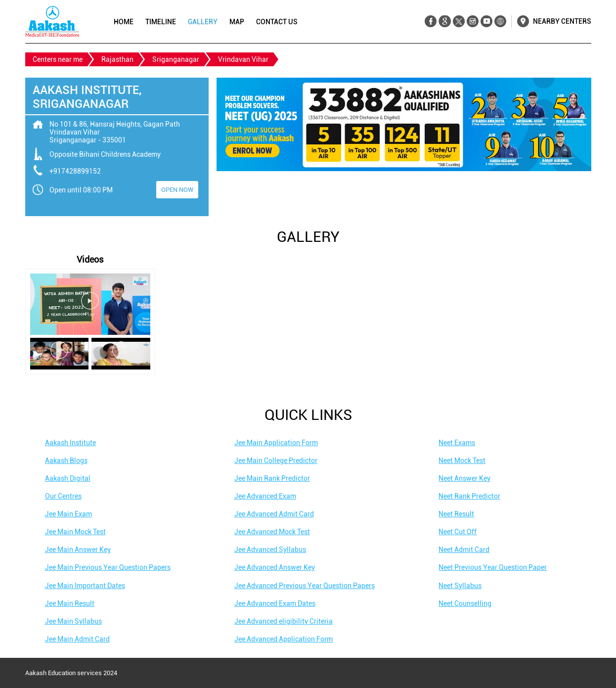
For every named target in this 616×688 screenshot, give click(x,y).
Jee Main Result (70, 603)
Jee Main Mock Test (75, 532)
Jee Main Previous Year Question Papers (108, 567)
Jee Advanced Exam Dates (275, 603)
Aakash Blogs (66, 460)
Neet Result (456, 514)
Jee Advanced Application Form (284, 639)
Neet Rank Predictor (469, 496)
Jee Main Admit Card (77, 639)
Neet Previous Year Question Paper (493, 567)
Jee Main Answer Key (78, 550)
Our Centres (63, 496)
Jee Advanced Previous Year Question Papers (305, 586)
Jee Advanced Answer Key (275, 567)
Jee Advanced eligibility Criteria (284, 621)
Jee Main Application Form (276, 443)
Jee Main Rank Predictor (272, 478)
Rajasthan (117, 59)
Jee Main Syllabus (73, 621)
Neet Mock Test (462, 460)
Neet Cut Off (458, 532)
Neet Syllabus (460, 586)
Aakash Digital (68, 478)
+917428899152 (75, 171)
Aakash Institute (70, 443)
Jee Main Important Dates (85, 586)
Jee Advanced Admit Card (274, 514)
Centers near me (58, 59)
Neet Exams (457, 443)
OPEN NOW (177, 190)
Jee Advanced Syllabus (270, 550)
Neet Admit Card (464, 550)
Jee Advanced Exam (265, 496)
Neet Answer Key (464, 478)
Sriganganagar (176, 59)
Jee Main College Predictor (276, 460)
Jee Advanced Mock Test (272, 532)
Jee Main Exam (68, 514)
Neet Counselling (465, 603)
